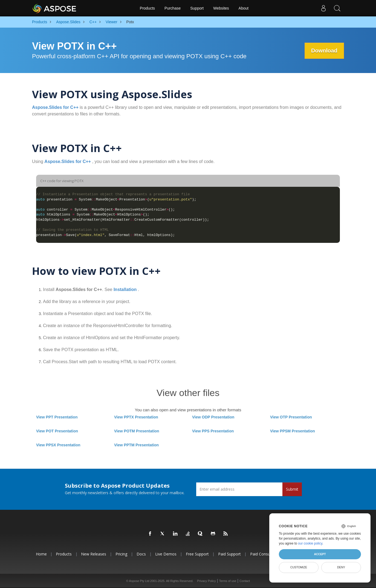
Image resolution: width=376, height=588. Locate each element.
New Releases (94, 554)
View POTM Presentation (137, 431)
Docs (141, 554)
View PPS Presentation (213, 431)
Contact (245, 581)
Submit (292, 489)
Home (41, 554)
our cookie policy (310, 543)
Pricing (121, 554)
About (244, 8)
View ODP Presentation (213, 417)
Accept (320, 554)
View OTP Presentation (291, 417)
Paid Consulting (264, 554)
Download (324, 51)
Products (147, 8)
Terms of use (228, 581)
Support (197, 8)
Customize (299, 567)
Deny (341, 567)
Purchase (173, 8)
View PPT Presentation (57, 417)
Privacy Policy (206, 581)
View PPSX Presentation (58, 445)
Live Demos (166, 554)
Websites (221, 8)
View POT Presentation (57, 431)
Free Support (197, 554)
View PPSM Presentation (293, 431)
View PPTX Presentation (136, 417)
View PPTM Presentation (136, 445)
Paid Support (229, 554)
